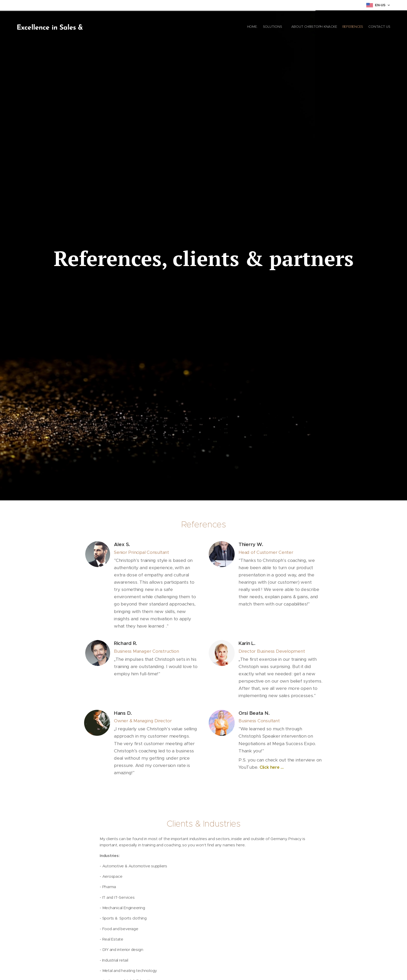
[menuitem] (366, 27)
